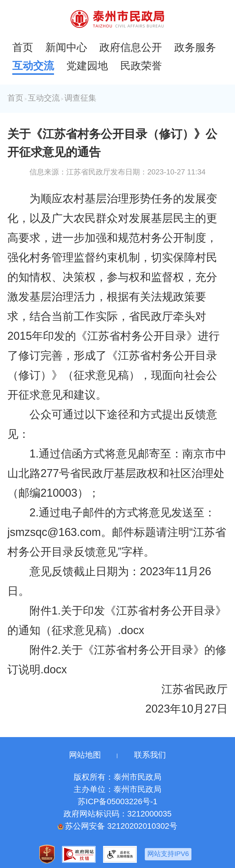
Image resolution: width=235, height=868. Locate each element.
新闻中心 (66, 47)
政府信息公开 (131, 47)
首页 (23, 47)
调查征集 (80, 98)
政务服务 (195, 47)
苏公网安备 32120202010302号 (117, 826)
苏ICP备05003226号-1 (117, 801)
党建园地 (87, 66)
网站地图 (85, 755)
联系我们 (150, 755)
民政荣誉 (141, 66)
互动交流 (33, 66)
